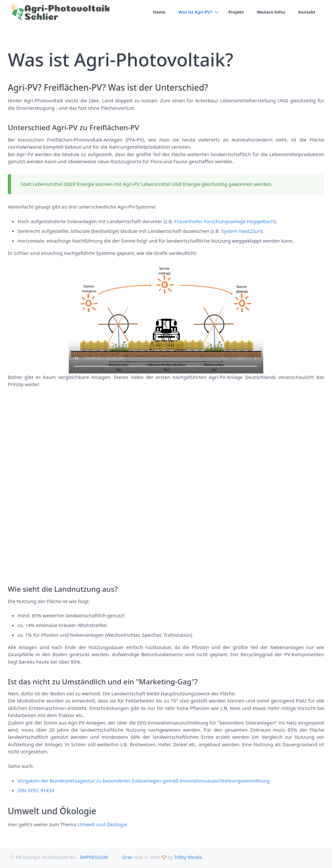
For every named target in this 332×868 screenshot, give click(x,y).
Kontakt (307, 12)
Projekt (236, 12)
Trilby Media (188, 857)
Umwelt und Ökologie (102, 824)
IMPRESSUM (94, 857)
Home (159, 12)
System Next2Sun (241, 231)
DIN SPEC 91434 (36, 790)
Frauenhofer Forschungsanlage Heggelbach (224, 221)
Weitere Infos (271, 12)
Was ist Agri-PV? (195, 12)
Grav (128, 857)
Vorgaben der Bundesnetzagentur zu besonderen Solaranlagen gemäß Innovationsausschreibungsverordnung (144, 781)
